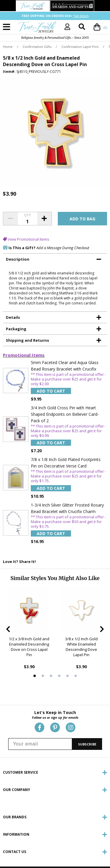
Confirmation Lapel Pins (80, 47)
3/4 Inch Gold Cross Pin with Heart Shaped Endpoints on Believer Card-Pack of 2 (65, 414)
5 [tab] (67, 676)
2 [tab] (43, 676)
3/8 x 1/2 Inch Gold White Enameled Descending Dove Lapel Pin (81, 647)
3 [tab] (51, 676)
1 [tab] (35, 676)
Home (8, 47)
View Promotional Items (26, 239)
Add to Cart (51, 391)
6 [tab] (76, 676)
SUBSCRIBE (87, 744)
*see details (81, 16)
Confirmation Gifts (37, 47)
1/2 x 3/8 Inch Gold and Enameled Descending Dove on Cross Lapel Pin (29, 647)
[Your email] (40, 744)
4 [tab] (59, 676)
